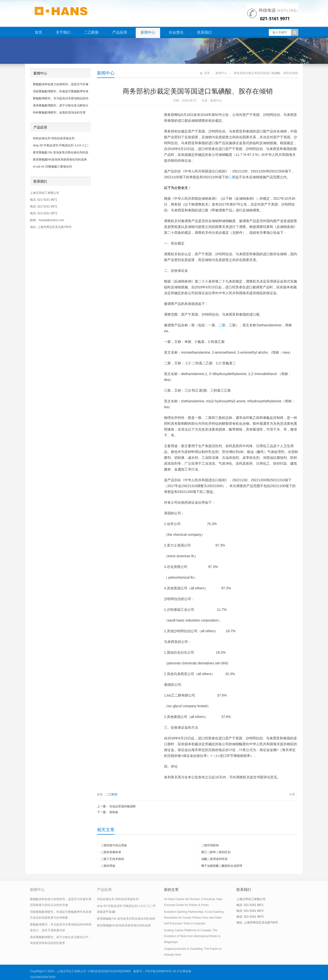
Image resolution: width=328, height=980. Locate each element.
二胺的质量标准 (111, 852)
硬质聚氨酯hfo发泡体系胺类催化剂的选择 (60, 160)
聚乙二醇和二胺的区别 (216, 852)
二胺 (232, 177)
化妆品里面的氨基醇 (123, 806)
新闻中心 (148, 32)
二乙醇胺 (91, 32)
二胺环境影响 (210, 845)
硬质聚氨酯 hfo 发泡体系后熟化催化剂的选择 (126, 919)
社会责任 (176, 32)
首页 (39, 32)
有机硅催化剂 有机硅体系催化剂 (54, 138)
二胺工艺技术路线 (112, 859)
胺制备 (114, 812)
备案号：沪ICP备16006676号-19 (155, 971)
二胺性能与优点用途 (114, 845)
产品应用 (120, 32)
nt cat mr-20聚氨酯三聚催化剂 (52, 167)
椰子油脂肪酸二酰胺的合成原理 (222, 866)
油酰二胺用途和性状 (214, 859)
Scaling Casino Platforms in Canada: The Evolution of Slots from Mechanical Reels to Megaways (192, 936)
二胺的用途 (108, 866)
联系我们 (204, 32)
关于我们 (63, 32)
